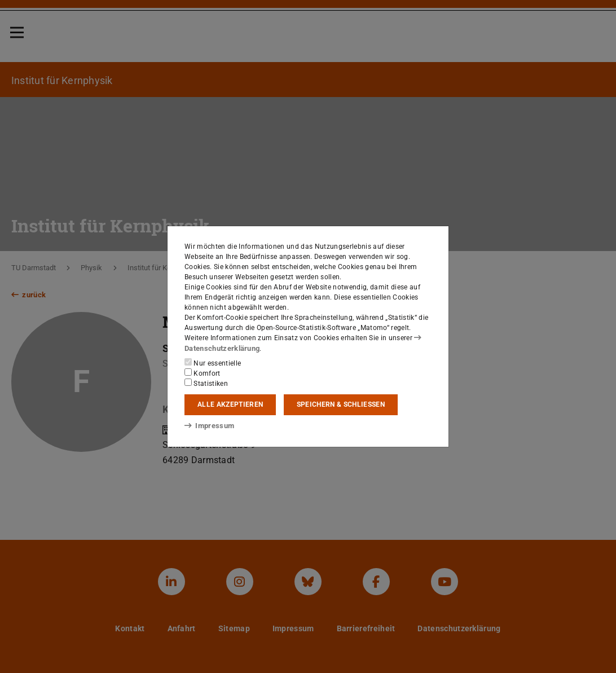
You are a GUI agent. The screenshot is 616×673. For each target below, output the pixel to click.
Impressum (207, 426)
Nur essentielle (213, 362)
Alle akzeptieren (230, 404)
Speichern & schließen (341, 404)
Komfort (203, 372)
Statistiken (206, 382)
